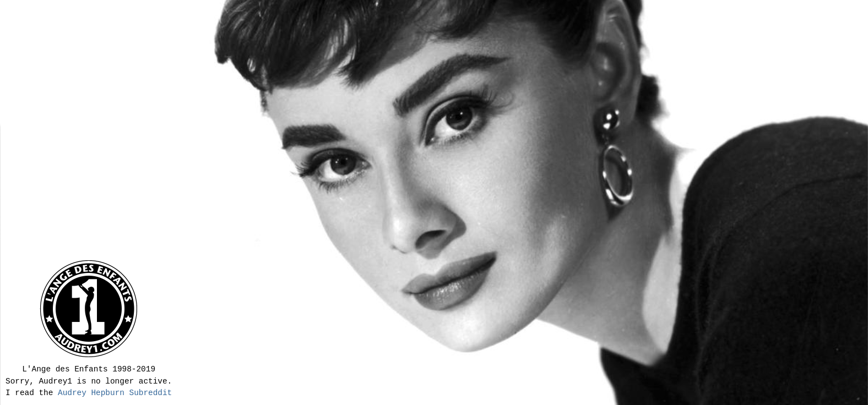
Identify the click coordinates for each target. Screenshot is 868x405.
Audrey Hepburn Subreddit (115, 393)
